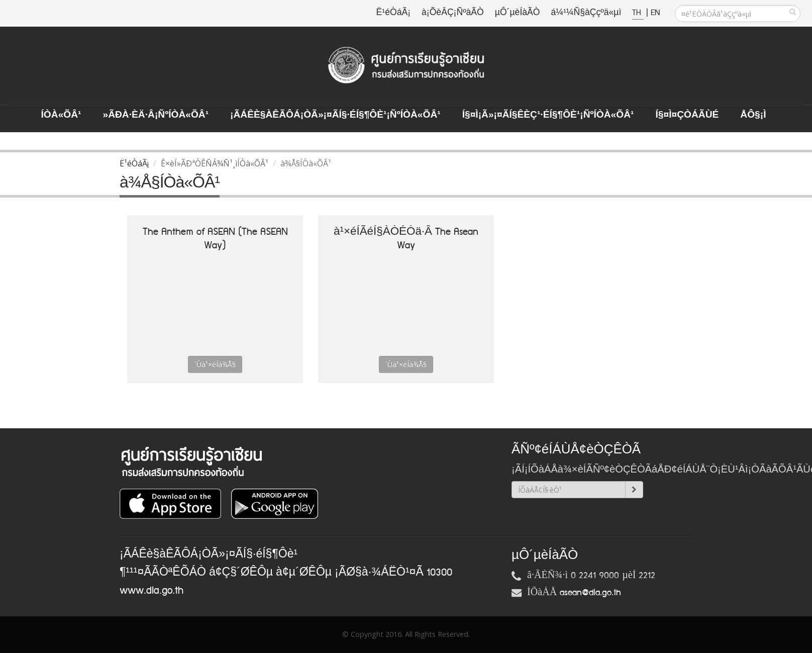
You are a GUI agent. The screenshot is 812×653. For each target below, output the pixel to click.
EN (655, 13)
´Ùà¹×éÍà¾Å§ (215, 364)
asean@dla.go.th (590, 593)
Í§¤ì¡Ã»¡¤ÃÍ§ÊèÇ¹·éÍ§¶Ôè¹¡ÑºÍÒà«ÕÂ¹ (548, 115)
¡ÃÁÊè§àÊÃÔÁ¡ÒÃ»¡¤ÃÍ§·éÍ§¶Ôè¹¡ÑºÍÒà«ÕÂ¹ (335, 115)
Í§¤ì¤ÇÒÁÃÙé (687, 115)
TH (638, 13)
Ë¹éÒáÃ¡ (393, 13)
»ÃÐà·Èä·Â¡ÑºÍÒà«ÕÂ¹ (156, 115)
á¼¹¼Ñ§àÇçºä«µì (586, 13)
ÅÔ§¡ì (753, 115)
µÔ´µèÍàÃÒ (518, 13)
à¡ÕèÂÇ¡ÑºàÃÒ (453, 13)
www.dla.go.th (151, 591)
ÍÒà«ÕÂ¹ (61, 115)
